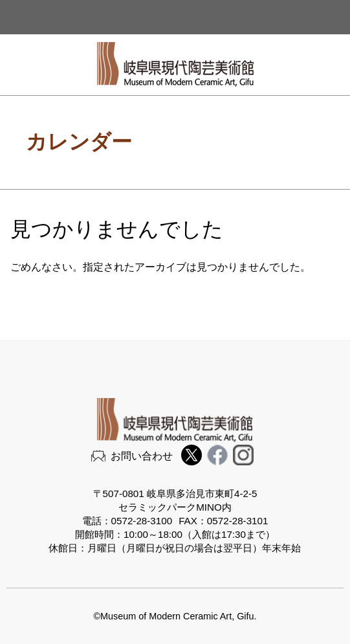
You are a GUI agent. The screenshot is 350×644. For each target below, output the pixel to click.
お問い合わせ (142, 456)
